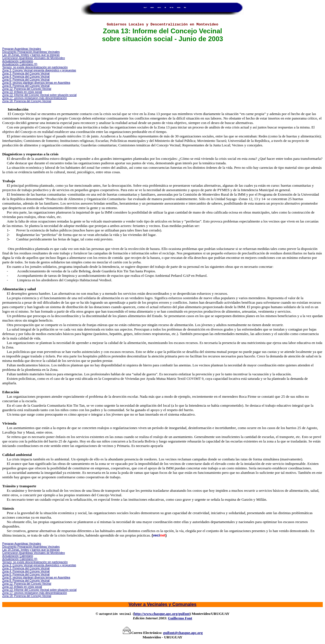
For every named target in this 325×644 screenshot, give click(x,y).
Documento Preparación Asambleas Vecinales (31, 52)
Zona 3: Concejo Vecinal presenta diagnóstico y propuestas (39, 70)
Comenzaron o (33, 58)
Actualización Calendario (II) (20, 64)
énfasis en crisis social (28, 92)
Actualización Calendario (18, 61)
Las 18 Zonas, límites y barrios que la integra (30, 55)
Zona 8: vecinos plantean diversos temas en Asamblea (36, 83)
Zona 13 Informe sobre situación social (39, 95)
